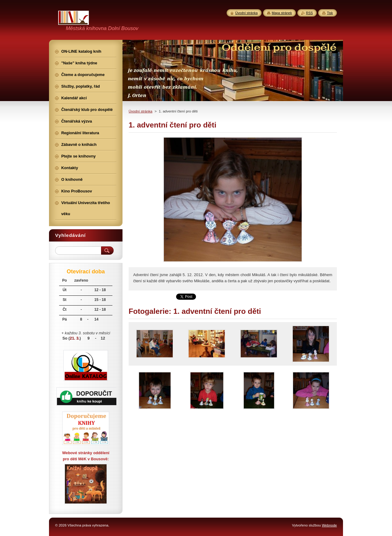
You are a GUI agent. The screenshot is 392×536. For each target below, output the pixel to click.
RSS (309, 13)
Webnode (329, 525)
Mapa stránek (282, 13)
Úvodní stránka (140, 111)
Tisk (330, 13)
